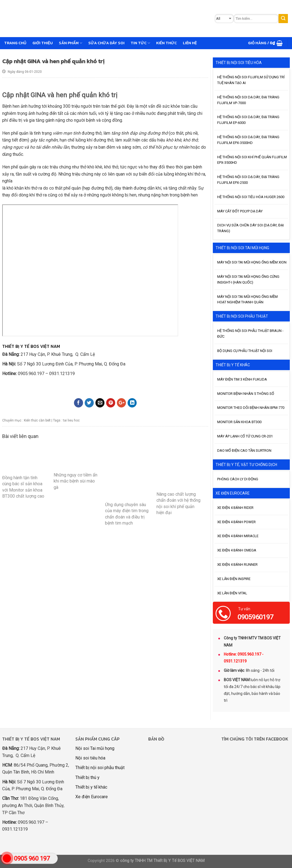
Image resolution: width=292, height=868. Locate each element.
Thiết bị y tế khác (91, 787)
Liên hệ (190, 43)
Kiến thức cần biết (37, 420)
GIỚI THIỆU (43, 43)
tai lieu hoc (71, 420)
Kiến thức (166, 43)
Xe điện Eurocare (92, 797)
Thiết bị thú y (87, 777)
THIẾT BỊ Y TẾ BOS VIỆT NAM (31, 346)
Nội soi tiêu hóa (90, 758)
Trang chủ (15, 43)
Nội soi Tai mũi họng (95, 748)
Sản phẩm (71, 43)
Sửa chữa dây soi (106, 43)
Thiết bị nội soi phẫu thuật (100, 768)
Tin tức (140, 43)
